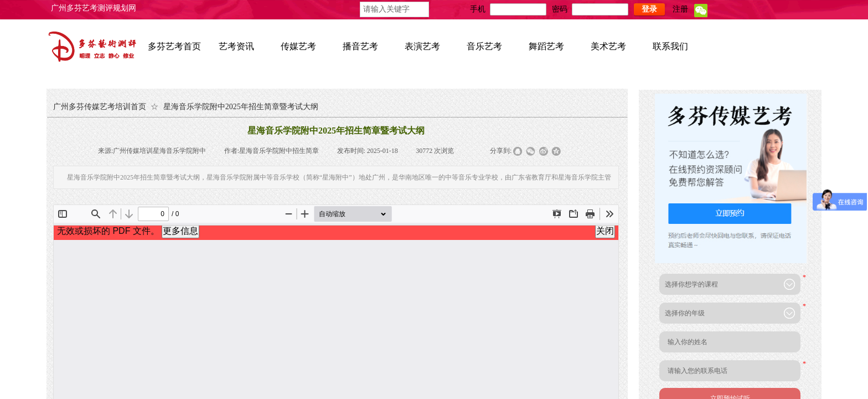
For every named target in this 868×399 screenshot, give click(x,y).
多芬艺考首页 (174, 46)
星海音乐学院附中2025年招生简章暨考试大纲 (241, 107)
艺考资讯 (236, 46)
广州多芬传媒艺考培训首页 (100, 107)
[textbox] (394, 9)
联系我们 (670, 46)
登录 (649, 9)
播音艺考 (360, 46)
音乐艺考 (484, 46)
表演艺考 (422, 46)
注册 (680, 9)
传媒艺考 (298, 46)
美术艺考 (608, 46)
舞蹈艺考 (546, 46)
